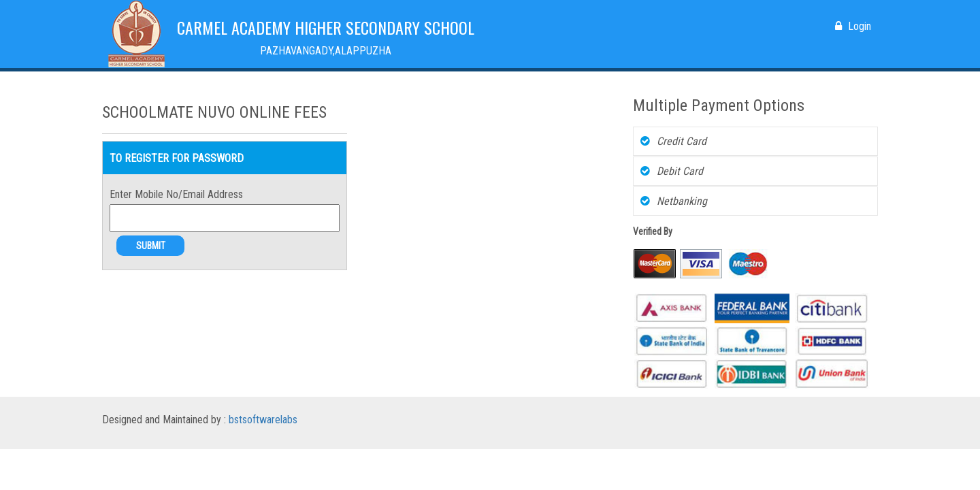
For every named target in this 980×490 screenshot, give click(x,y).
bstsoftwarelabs (263, 420)
